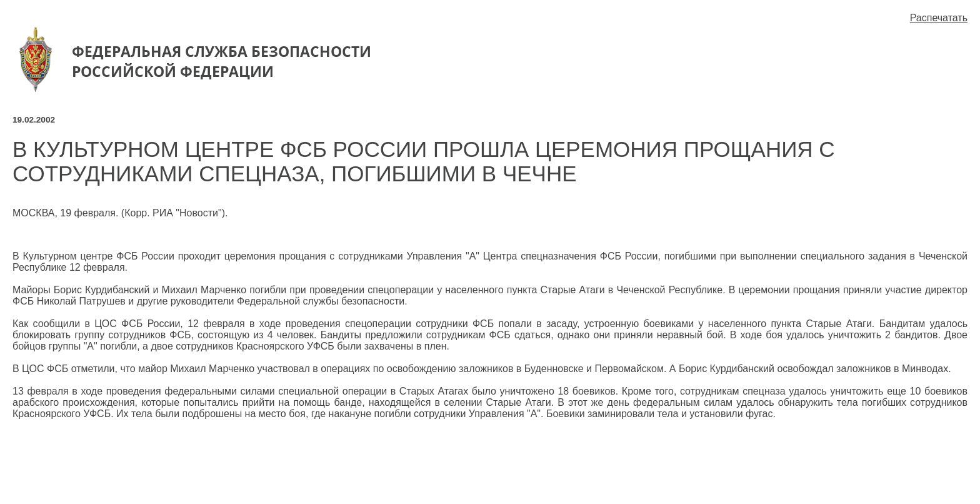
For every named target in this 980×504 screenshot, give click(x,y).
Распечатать (939, 18)
